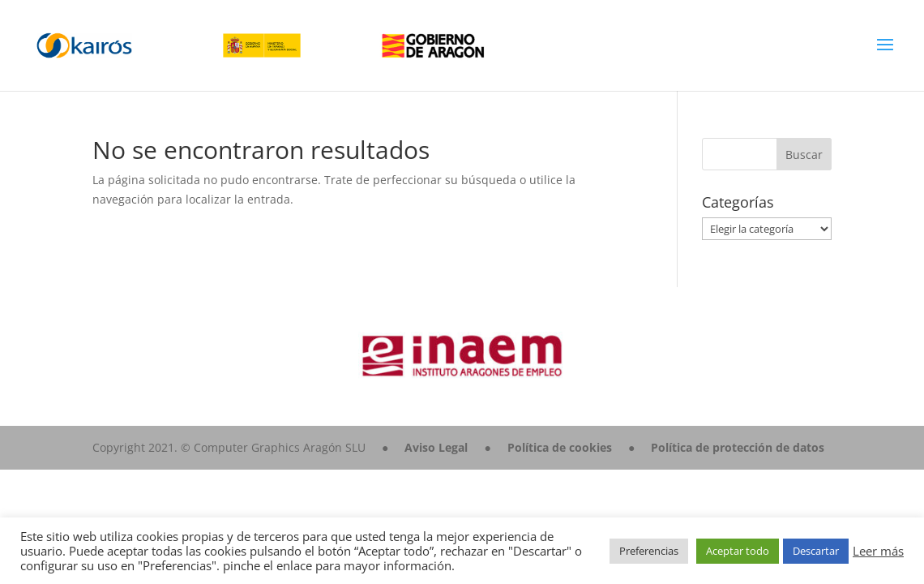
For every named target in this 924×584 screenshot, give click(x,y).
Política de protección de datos (738, 447)
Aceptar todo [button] (738, 551)
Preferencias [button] (649, 551)
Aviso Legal (436, 447)
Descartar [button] (816, 551)
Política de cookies (560, 447)
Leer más (878, 551)
